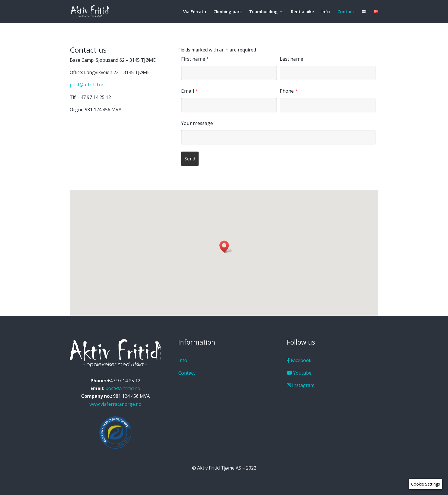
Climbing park (228, 12)
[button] (226, 247)
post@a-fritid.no (87, 85)
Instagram (301, 385)
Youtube (299, 373)
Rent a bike (302, 12)
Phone (289, 91)
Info (326, 12)
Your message (197, 123)
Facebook (299, 360)
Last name (291, 59)
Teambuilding (263, 12)
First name (195, 59)
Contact (346, 12)
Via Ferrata (195, 12)
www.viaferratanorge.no (115, 404)
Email (190, 91)
